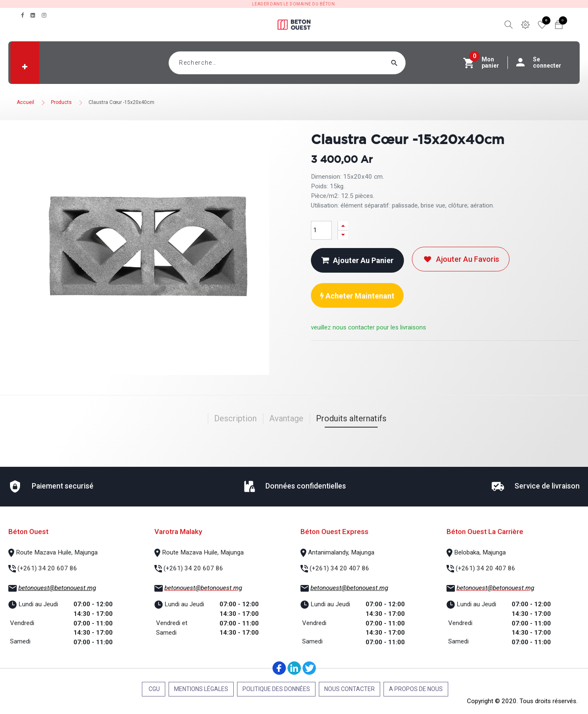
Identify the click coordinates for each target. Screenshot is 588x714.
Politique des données (276, 689)
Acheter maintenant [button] (357, 296)
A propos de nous (416, 689)
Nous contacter (350, 689)
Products (61, 102)
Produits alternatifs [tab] (351, 418)
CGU (154, 689)
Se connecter (543, 63)
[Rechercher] (410, 63)
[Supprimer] (343, 235)
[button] (25, 67)
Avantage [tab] (286, 418)
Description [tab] (235, 418)
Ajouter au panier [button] (357, 260)
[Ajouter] (343, 226)
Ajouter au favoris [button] (461, 259)
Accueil (25, 102)
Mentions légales (201, 689)
